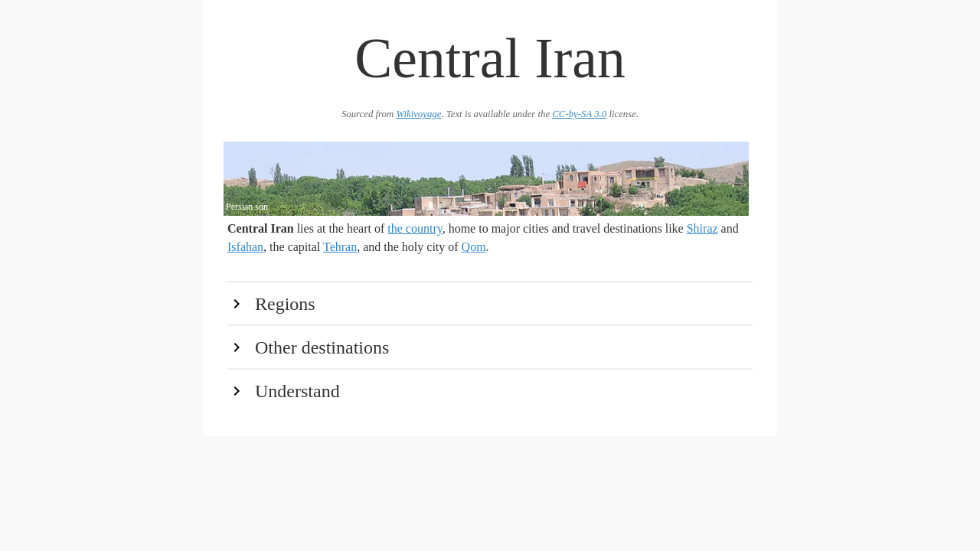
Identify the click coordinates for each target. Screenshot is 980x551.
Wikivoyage (418, 114)
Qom (474, 247)
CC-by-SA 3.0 (579, 114)
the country (415, 228)
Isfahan (245, 247)
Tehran (340, 247)
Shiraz (702, 228)
